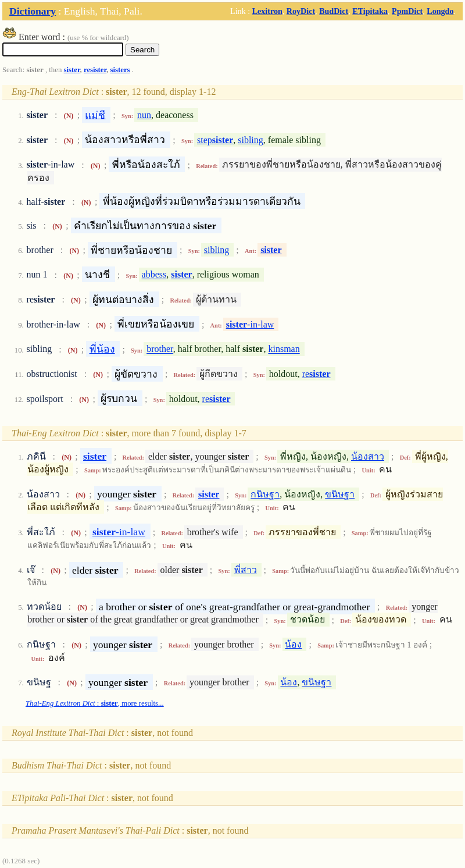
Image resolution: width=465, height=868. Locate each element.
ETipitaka (370, 11)
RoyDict (301, 11)
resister (95, 70)
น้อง (293, 644)
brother (160, 349)
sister (72, 70)
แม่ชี (95, 115)
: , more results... (95, 703)
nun (144, 115)
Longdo (440, 11)
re (316, 374)
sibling (251, 140)
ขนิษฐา (340, 494)
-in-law (250, 324)
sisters (120, 70)
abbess (154, 275)
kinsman (284, 349)
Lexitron (267, 11)
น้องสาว (368, 456)
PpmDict (407, 11)
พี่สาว (246, 570)
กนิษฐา (265, 494)
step (215, 140)
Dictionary (33, 11)
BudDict (334, 11)
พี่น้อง (102, 349)
